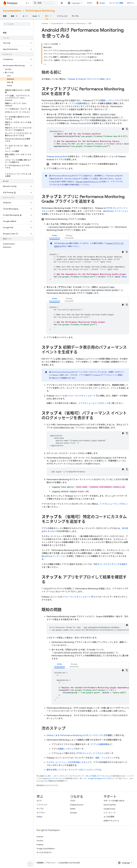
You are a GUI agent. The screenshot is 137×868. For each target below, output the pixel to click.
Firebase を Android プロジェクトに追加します (89, 79)
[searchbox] (17, 24)
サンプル (75, 16)
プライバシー (51, 863)
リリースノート (110, 813)
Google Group (109, 809)
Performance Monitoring (40, 11)
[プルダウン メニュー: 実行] (52, 16)
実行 (90, 23)
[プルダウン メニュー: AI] (27, 16)
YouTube (73, 813)
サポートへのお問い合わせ (114, 801)
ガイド (39, 801)
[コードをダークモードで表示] (123, 129)
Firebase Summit (77, 805)
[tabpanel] (88, 262)
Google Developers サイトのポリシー (102, 778)
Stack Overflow (110, 805)
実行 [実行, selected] (47, 16)
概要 (5, 16)
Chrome (40, 841)
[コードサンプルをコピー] (127, 129)
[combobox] (45, 3)
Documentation (12, 11)
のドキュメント (88, 182)
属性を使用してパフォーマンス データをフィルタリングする (74, 770)
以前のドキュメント (111, 821)
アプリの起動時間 (77, 104)
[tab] (55, 237)
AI (24, 16)
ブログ (89, 3)
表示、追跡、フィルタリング (102, 758)
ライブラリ (41, 813)
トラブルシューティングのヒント (93, 403)
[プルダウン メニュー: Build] (40, 16)
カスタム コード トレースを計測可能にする (66, 762)
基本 (13, 16)
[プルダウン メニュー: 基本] (17, 16)
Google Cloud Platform (46, 849)
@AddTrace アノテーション (116, 211)
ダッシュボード (81, 396)
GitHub (39, 817)
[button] (15, 43)
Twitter (73, 809)
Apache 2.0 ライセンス (52, 778)
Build (35, 16)
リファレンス (62, 16)
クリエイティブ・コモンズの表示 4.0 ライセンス (90, 776)
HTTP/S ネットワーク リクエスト (91, 753)
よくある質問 (109, 817)
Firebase (45, 23)
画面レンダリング (109, 101)
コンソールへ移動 (116, 3)
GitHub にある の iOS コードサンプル (75, 735)
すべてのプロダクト (44, 853)
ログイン (131, 3)
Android (40, 837)
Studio (102, 3)
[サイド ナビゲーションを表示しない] (30, 864)
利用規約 (40, 863)
